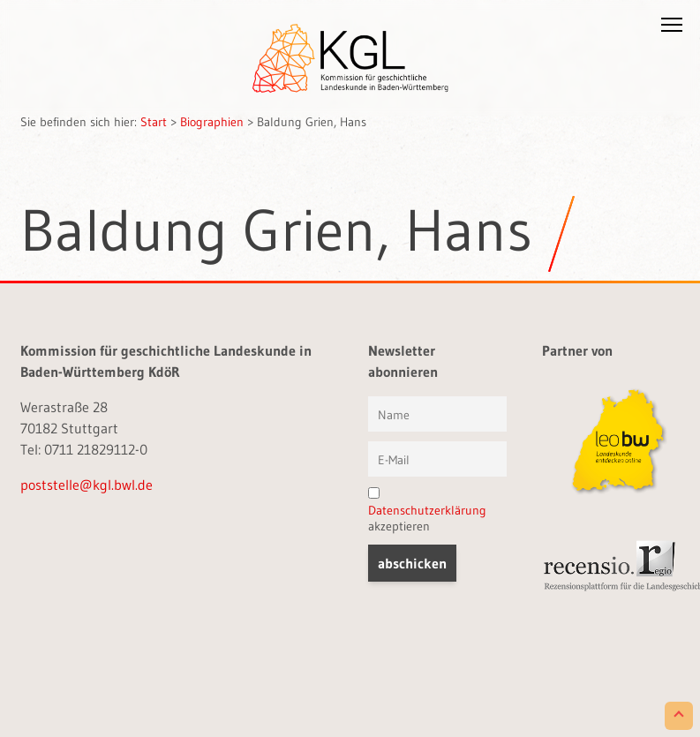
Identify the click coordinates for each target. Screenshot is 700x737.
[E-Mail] (437, 459)
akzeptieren (427, 511)
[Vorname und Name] (437, 414)
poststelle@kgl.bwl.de (87, 485)
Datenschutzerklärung (427, 510)
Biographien (212, 122)
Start (154, 122)
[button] (672, 28)
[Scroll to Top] (679, 716)
